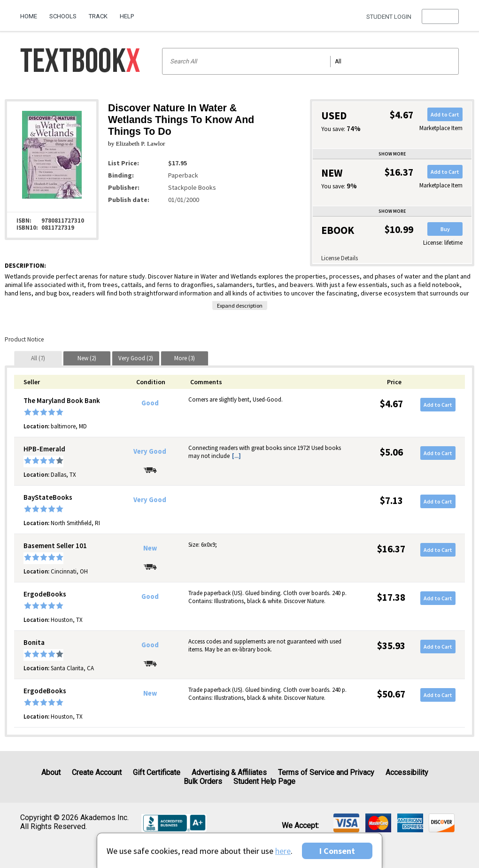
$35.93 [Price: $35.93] (391, 646)
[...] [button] (236, 456)
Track (98, 16)
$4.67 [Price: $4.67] (391, 404)
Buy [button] (445, 229)
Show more (392, 154)
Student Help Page (264, 781)
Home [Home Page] (29, 16)
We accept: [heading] (300, 826)
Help (127, 16)
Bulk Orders (203, 781)
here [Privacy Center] (283, 851)
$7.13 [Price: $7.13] (391, 500)
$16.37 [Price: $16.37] (391, 549)
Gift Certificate (157, 772)
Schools (63, 16)
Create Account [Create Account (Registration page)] (97, 772)
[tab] (38, 358)
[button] (440, 16)
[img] (346, 823)
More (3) (185, 358)
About (51, 772)
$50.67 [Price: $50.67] (391, 694)
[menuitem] (32, 13)
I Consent (337, 851)
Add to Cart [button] (445, 114)
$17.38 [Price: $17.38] (391, 597)
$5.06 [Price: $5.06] (391, 452)
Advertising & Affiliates (229, 772)
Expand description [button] (240, 306)
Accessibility (407, 772)
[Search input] (311, 61)
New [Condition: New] (150, 548)
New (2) (87, 358)
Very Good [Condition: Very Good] (150, 451)
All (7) (38, 358)
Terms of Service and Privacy (326, 772)
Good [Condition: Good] (150, 403)
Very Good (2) (136, 358)
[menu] (440, 16)
